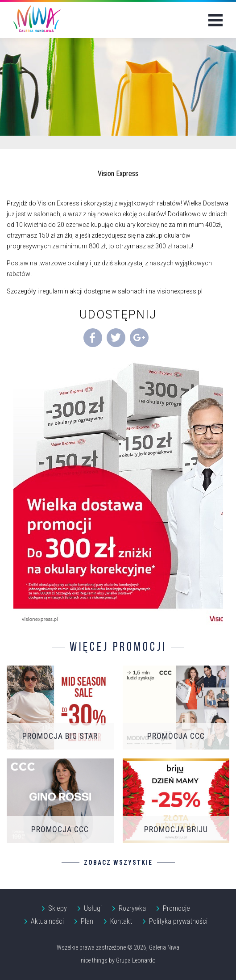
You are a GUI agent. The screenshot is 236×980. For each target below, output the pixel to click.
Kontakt (121, 921)
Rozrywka (132, 908)
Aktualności (47, 921)
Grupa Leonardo (136, 960)
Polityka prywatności (178, 921)
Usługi (93, 908)
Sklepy (58, 908)
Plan (87, 921)
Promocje (176, 908)
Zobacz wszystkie (118, 863)
